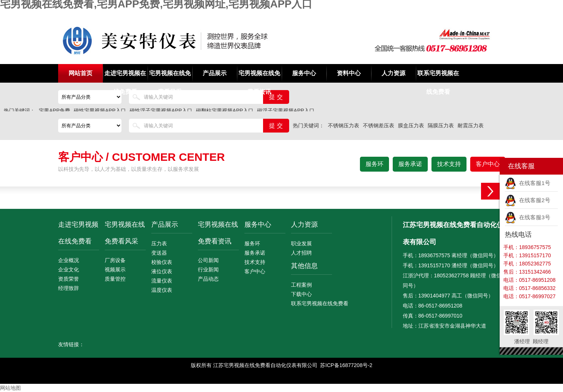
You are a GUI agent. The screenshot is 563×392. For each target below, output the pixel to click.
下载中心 (301, 294)
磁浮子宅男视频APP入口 (286, 111)
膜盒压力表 (411, 125)
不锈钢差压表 (379, 125)
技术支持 (449, 164)
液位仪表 (162, 271)
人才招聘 (301, 253)
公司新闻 (208, 260)
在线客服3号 (528, 217)
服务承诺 (410, 164)
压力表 (159, 243)
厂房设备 (115, 260)
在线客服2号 (528, 200)
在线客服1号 (528, 183)
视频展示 (115, 270)
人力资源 (393, 73)
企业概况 (69, 260)
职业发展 (301, 243)
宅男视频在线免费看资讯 (259, 76)
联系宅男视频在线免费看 (438, 76)
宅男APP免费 (54, 111)
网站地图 (10, 388)
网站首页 (80, 73)
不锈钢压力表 (344, 125)
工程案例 (301, 285)
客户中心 (488, 164)
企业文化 (69, 270)
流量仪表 (162, 281)
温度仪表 (162, 290)
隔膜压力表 (441, 125)
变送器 (159, 253)
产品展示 (215, 73)
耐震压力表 (471, 125)
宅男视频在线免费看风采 (170, 76)
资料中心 (349, 73)
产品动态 (208, 279)
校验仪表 (162, 262)
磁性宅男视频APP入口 (100, 111)
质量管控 (115, 279)
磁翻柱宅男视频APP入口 (225, 111)
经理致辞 (69, 288)
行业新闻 (208, 270)
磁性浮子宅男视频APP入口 (161, 111)
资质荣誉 (69, 279)
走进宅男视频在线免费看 (125, 76)
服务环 (374, 164)
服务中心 (304, 73)
